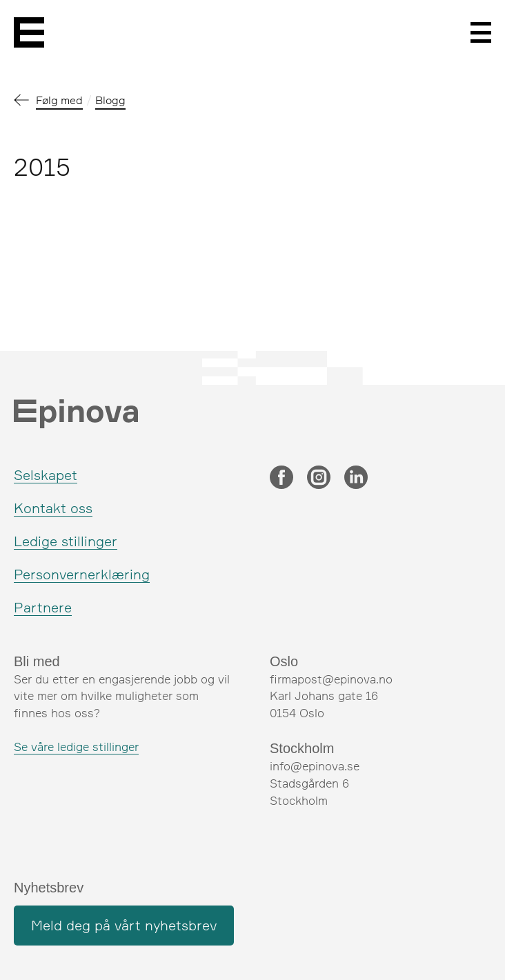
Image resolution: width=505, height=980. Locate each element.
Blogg (110, 100)
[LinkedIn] (356, 479)
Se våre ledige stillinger (76, 747)
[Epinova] (29, 32)
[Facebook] (281, 479)
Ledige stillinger (66, 541)
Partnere (43, 607)
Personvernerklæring (82, 574)
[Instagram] (319, 479)
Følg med (59, 100)
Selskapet (46, 475)
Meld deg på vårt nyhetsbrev (124, 925)
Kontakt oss (53, 508)
